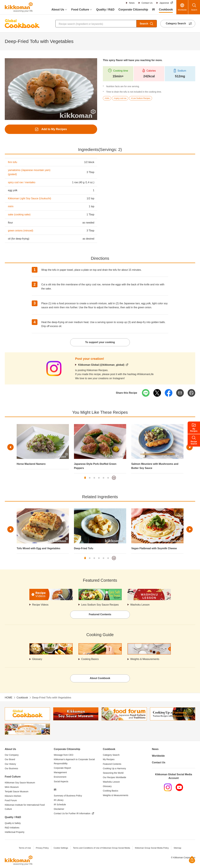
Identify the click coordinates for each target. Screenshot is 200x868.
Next (190, 447)
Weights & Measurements (145, 659)
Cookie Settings (61, 848)
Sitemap (177, 848)
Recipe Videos (40, 605)
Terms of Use (25, 848)
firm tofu (13, 162)
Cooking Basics (90, 659)
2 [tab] (90, 478)
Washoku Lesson (140, 605)
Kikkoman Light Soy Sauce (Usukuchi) (30, 198)
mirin (11, 206)
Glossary (37, 659)
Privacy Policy (42, 848)
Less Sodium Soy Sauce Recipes (100, 605)
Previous (10, 447)
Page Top (192, 859)
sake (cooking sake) (19, 214)
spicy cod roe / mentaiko (22, 182)
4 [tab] (99, 478)
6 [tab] (108, 478)
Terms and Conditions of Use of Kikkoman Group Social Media (101, 848)
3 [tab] (94, 478)
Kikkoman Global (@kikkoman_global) (101, 365)
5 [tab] (103, 478)
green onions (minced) (21, 231)
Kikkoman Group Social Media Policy (152, 848)
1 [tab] (85, 478)
